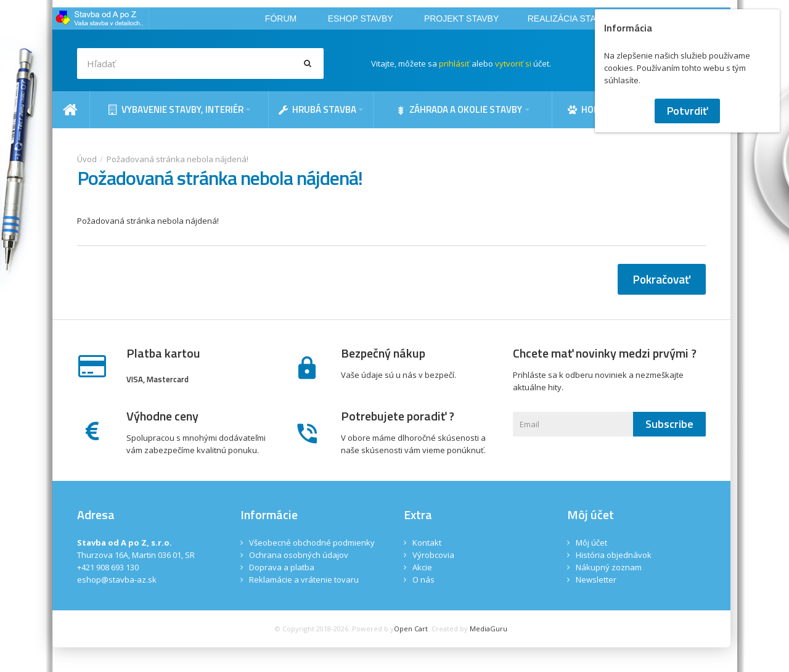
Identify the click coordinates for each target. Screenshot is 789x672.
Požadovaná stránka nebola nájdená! (178, 159)
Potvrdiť (687, 111)
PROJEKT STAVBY (461, 18)
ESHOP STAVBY (361, 18)
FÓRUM (281, 18)
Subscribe (669, 424)
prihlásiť (454, 64)
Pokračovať (662, 279)
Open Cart (411, 629)
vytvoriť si (513, 64)
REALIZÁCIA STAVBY (570, 18)
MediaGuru (489, 629)
